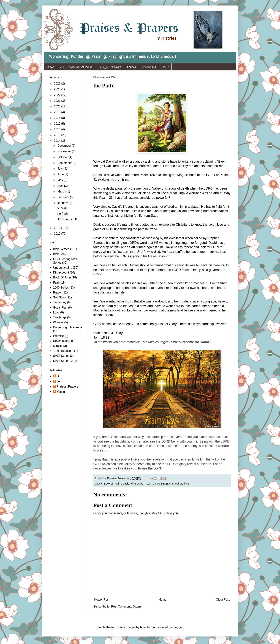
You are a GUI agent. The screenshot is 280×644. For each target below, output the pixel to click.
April (61, 186)
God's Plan (60, 308)
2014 (58, 141)
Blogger (178, 627)
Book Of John (62, 277)
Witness (58, 322)
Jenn (60, 381)
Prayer (57, 292)
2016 (58, 129)
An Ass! (62, 208)
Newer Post (102, 600)
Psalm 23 (150, 484)
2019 (58, 112)
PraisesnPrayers (67, 387)
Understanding (63, 268)
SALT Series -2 (63, 361)
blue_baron (148, 627)
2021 (58, 101)
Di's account (61, 273)
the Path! (63, 214)
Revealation (61, 341)
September (65, 163)
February (64, 197)
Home (50, 67)
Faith (56, 283)
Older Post (223, 600)
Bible (56, 254)
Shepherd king (181, 484)
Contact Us (149, 67)
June (61, 174)
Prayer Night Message (68, 327)
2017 (58, 124)
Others (131, 67)
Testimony (60, 302)
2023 (58, 89)
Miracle (58, 346)
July (60, 169)
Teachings (60, 317)
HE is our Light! (67, 219)
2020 (58, 106)
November (65, 151)
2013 (58, 228)
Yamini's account (64, 351)
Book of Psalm (112, 484)
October (63, 157)
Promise (58, 336)
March (62, 191)
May (61, 180)
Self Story (59, 297)
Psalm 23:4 (164, 484)
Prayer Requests (111, 67)
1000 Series (61, 288)
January (63, 203)
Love (56, 312)
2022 (58, 95)
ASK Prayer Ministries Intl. (77, 67)
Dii (58, 376)
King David (137, 484)
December (65, 146)
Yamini (61, 392)
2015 (58, 135)
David (126, 484)
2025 (58, 84)
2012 (58, 234)
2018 (58, 118)
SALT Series (61, 356)
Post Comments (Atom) (126, 607)
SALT (165, 67)
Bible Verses (61, 249)
